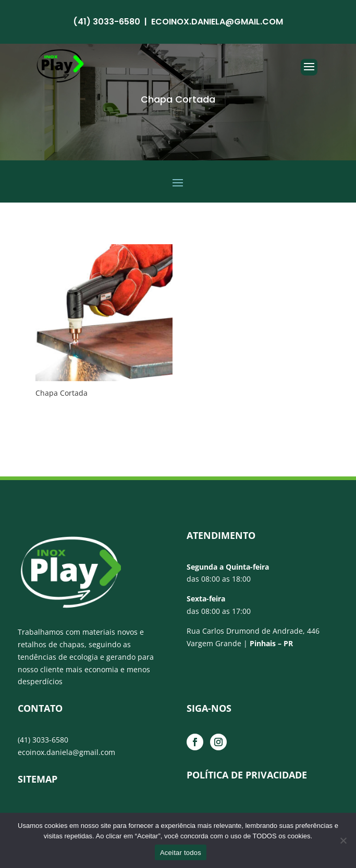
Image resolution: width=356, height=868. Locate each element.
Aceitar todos (181, 853)
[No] (343, 840)
